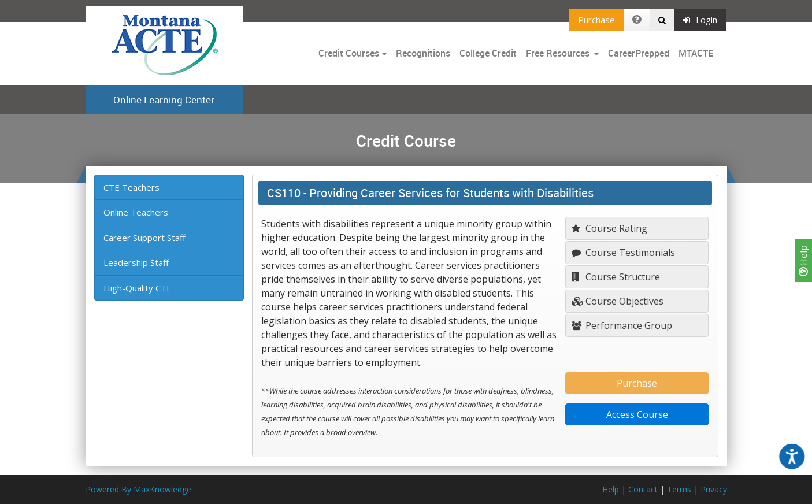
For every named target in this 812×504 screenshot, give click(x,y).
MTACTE (696, 53)
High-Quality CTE (138, 288)
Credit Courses (349, 53)
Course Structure (616, 277)
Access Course (637, 414)
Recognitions (423, 53)
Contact (643, 489)
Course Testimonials (623, 253)
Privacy (714, 489)
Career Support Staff (144, 238)
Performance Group (622, 325)
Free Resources (558, 53)
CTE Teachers (131, 187)
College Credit (488, 53)
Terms (679, 489)
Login (700, 20)
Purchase (596, 20)
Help (803, 261)
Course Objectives (618, 301)
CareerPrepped (639, 53)
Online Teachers (136, 212)
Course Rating (609, 228)
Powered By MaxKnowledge (138, 489)
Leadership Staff (136, 262)
